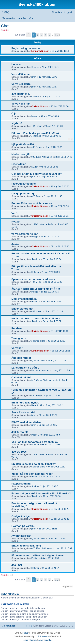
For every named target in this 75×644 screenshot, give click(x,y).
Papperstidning (21, 484)
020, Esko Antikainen (42, 157)
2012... (15, 244)
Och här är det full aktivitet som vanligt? (36, 174)
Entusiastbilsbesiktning (26, 546)
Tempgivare (19, 338)
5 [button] (49, 35)
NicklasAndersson (40, 370)
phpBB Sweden (42, 636)
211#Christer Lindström (43, 224)
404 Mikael (37, 282)
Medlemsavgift (21, 154)
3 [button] (42, 35)
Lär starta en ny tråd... (25, 368)
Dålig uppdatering (23, 194)
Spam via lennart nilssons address (33, 279)
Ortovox (35, 67)
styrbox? (17, 123)
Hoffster (35, 272)
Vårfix (15, 213)
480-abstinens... (21, 94)
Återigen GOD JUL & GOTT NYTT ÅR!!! (36, 289)
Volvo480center (21, 74)
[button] (28, 35)
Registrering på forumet (26, 48)
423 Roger (36, 196)
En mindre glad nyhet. (25, 403)
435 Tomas (37, 147)
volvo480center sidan (25, 234)
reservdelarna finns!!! (25, 184)
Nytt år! (16, 222)
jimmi (34, 77)
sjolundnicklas (38, 341)
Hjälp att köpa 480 (23, 144)
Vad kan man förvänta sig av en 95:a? (35, 442)
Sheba (35, 486)
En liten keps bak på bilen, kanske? (33, 464)
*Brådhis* (36, 259)
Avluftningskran (21, 536)
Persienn (17, 328)
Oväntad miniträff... (23, 377)
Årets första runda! (23, 412)
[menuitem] (6, 12)
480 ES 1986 (19, 452)
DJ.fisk (35, 167)
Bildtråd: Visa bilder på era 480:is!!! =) (35, 133)
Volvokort (17, 348)
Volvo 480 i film (21, 104)
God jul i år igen (21, 516)
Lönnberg (36, 395)
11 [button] (56, 35)
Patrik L (35, 435)
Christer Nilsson (40, 106)
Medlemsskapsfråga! (24, 299)
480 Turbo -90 (20, 432)
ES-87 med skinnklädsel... (27, 422)
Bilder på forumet (22, 309)
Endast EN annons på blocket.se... (33, 203)
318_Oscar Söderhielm (43, 380)
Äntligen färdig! (21, 358)
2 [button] (38, 35)
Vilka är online (10, 594)
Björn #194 (37, 405)
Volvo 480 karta (21, 84)
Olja (14, 113)
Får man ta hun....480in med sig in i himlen (38, 555)
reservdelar (18, 164)
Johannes (36, 136)
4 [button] (45, 35)
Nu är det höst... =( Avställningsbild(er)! (36, 318)
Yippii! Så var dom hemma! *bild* (32, 474)
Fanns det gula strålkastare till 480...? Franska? (41, 493)
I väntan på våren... (23, 526)
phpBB (25, 633)
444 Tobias (37, 126)
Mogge (35, 116)
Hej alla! (16, 64)
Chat (5, 26)
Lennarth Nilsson (40, 51)
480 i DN (17, 565)
